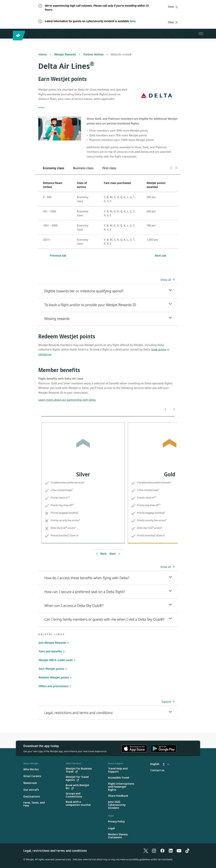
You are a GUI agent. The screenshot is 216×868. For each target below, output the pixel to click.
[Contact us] (157, 770)
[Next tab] (176, 168)
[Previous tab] (171, 168)
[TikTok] (187, 851)
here (133, 21)
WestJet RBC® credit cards (56, 660)
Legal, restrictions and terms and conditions (55, 851)
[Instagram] (154, 851)
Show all (166, 280)
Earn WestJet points (51, 669)
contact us (45, 354)
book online (159, 349)
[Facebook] (162, 851)
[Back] (166, 409)
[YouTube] (179, 851)
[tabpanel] (108, 213)
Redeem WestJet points (54, 677)
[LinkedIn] (171, 851)
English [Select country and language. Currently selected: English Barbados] (160, 764)
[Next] (174, 409)
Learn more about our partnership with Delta (67, 400)
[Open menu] (201, 34)
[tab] (53, 168)
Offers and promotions (54, 686)
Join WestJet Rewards (52, 643)
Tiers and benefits (50, 651)
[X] (146, 851)
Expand (166, 702)
